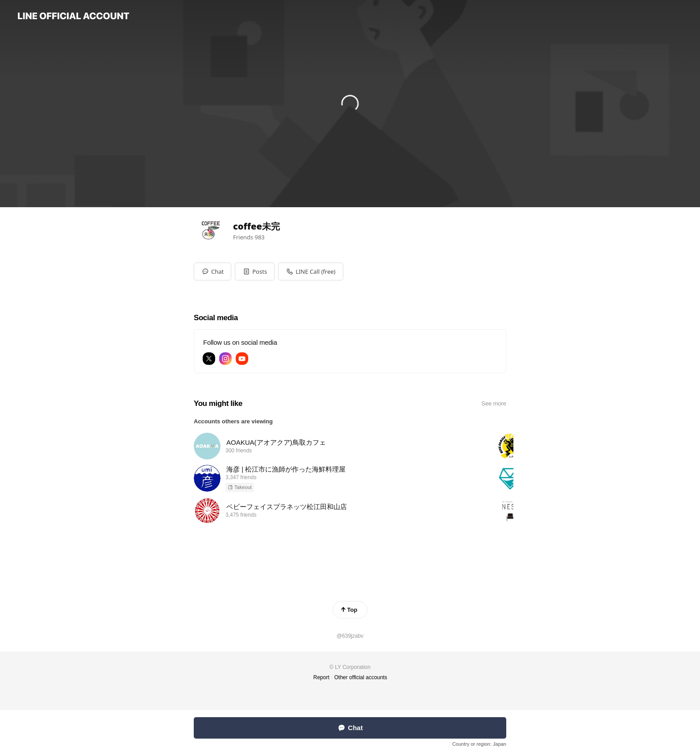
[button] (255, 272)
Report (321, 677)
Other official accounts (361, 677)
